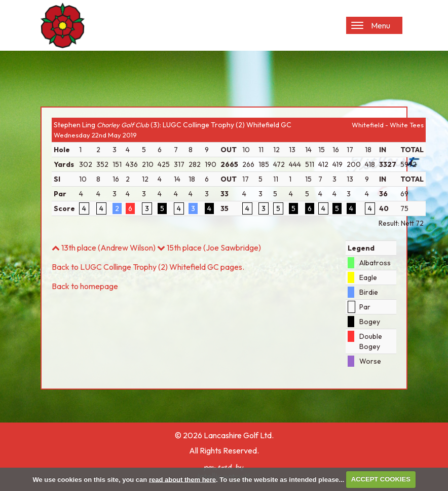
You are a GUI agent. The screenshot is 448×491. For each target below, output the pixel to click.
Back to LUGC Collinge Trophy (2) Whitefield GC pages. (148, 267)
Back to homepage (85, 286)
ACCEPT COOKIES (381, 479)
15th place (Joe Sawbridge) (209, 248)
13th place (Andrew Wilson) (104, 248)
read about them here (182, 479)
